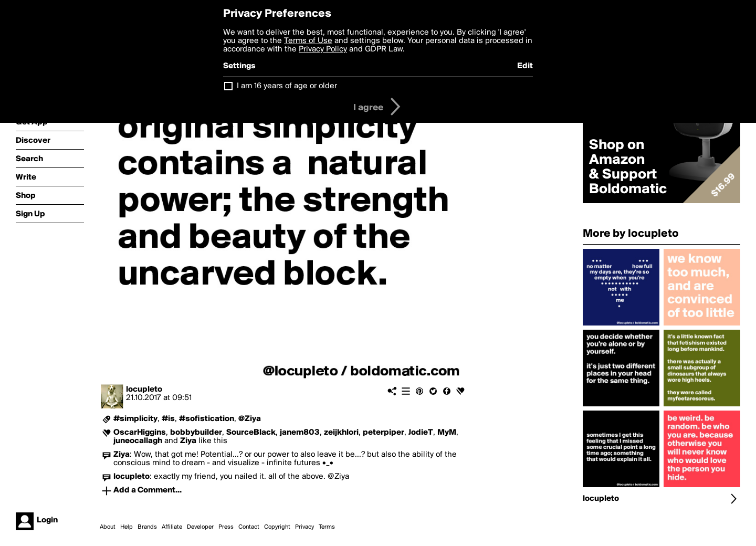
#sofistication (207, 419)
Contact (249, 527)
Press (226, 527)
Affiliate (172, 527)
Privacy (304, 527)
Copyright (277, 527)
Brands (147, 527)
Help (127, 527)
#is (168, 419)
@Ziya (250, 419)
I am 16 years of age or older (287, 86)
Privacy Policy (323, 49)
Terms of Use (308, 41)
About (108, 527)
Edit (525, 66)
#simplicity (135, 419)
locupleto (144, 390)
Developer (200, 527)
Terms (327, 527)
